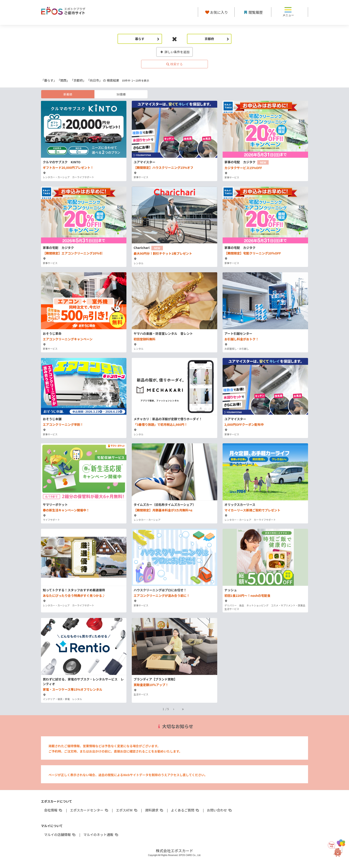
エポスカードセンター (89, 810)
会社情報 (53, 810)
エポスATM (127, 810)
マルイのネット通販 (101, 835)
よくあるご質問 (185, 810)
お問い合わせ (220, 810)
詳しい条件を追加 (175, 52)
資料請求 (154, 810)
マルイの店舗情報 (60, 835)
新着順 (68, 94)
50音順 (121, 94)
